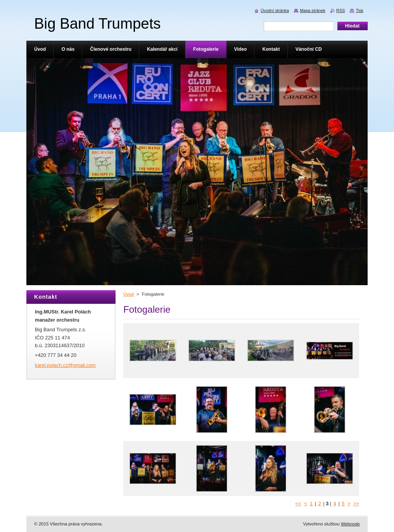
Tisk (359, 10)
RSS (340, 10)
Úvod (129, 294)
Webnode (350, 524)
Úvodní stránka (275, 10)
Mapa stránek (313, 10)
